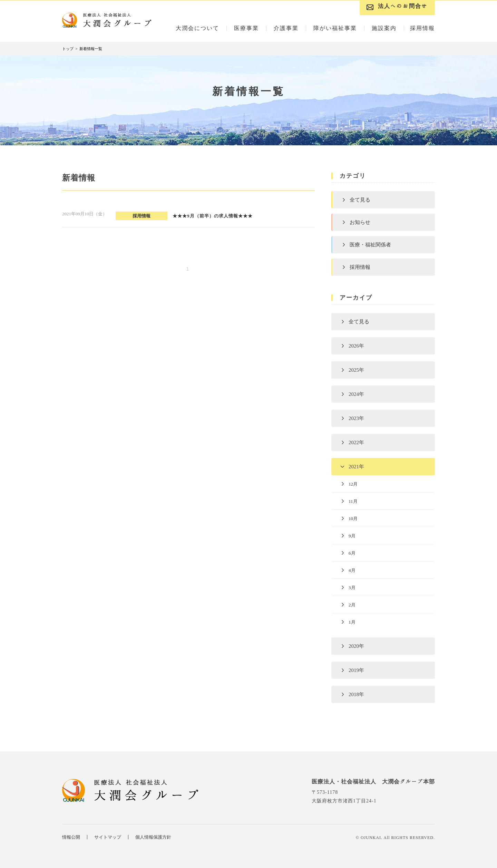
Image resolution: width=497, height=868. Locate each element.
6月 (352, 553)
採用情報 (360, 267)
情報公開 (71, 837)
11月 (353, 501)
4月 (352, 570)
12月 (353, 484)
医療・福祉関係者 (370, 245)
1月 (352, 622)
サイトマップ (108, 837)
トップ (68, 49)
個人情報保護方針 (153, 837)
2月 (352, 605)
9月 (352, 536)
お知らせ (360, 222)
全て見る (360, 200)
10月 (353, 519)
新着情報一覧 (91, 49)
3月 (352, 588)
